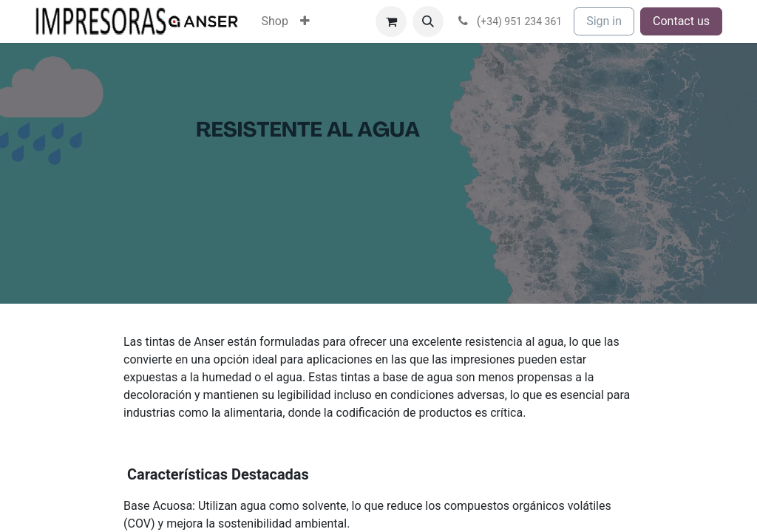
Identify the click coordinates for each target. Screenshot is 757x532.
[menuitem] (275, 21)
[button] (428, 21)
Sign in (604, 21)
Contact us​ (681, 21)
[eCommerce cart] (391, 21)
